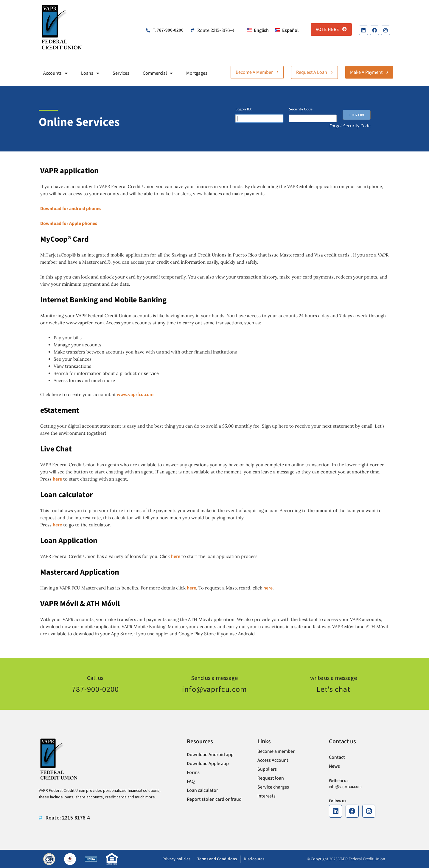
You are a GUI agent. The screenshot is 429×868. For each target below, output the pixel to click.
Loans (90, 73)
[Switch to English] (258, 30)
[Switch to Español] (286, 30)
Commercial (158, 73)
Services (121, 73)
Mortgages (197, 73)
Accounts (55, 73)
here (57, 479)
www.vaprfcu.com (135, 395)
